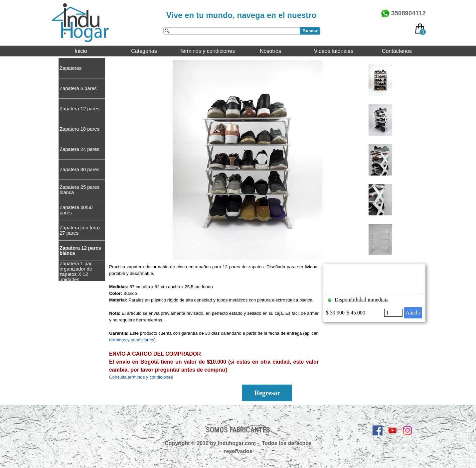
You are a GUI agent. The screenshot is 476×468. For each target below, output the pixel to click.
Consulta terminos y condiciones (141, 377)
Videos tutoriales (334, 51)
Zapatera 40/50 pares (76, 210)
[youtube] (393, 430)
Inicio (81, 51)
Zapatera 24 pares (79, 149)
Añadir (413, 313)
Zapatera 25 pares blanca (79, 190)
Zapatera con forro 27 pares (80, 230)
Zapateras (71, 68)
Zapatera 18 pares (79, 129)
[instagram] (407, 430)
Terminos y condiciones (207, 51)
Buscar (310, 31)
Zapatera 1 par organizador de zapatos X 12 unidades (76, 272)
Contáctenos (397, 51)
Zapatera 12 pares (79, 109)
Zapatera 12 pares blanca (80, 251)
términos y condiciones (132, 340)
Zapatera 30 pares (79, 170)
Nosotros (270, 51)
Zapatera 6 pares (78, 88)
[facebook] (378, 430)
